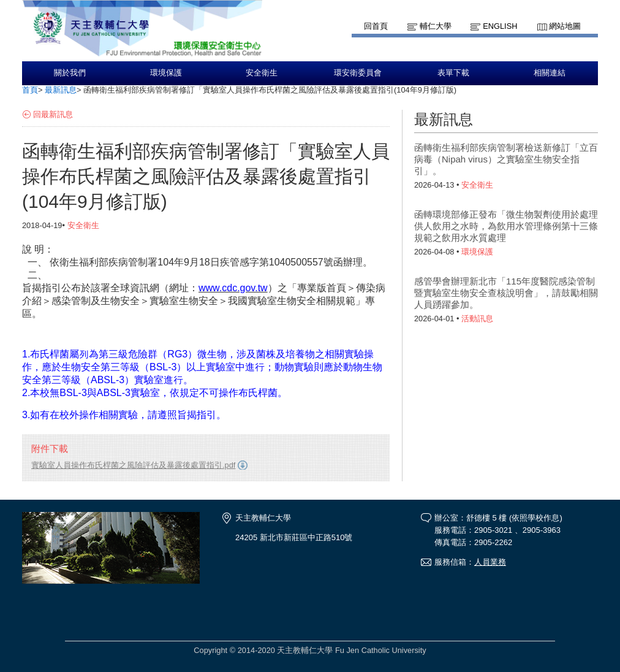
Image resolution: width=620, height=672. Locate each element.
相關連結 (550, 73)
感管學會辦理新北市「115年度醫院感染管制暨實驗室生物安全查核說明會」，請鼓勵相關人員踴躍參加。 (506, 293)
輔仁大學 (436, 26)
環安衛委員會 (358, 73)
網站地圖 (565, 26)
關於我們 (70, 73)
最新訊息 (61, 90)
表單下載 (453, 73)
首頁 (30, 90)
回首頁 (376, 26)
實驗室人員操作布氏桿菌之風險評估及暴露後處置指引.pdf (133, 465)
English (500, 26)
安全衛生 (262, 73)
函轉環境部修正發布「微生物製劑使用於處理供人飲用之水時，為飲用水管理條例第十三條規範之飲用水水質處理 (506, 226)
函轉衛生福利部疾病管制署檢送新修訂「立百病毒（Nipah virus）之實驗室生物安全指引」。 (506, 159)
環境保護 (166, 73)
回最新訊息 (53, 114)
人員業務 (490, 562)
